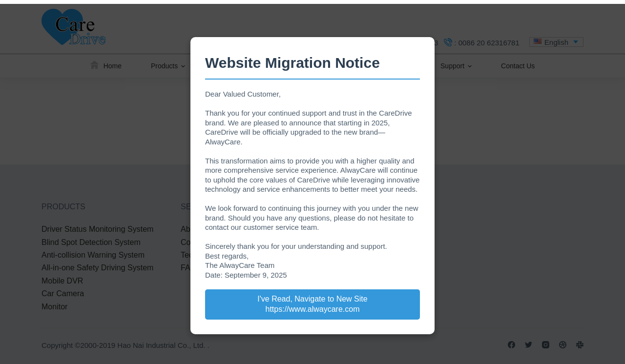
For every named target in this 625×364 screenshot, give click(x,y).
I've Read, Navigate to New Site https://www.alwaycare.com (312, 304)
